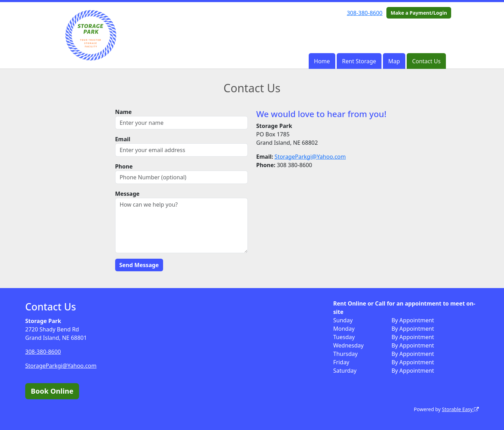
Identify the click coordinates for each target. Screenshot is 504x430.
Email (123, 139)
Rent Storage (359, 61)
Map (394, 61)
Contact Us (426, 61)
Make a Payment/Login (419, 13)
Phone (124, 166)
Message (127, 194)
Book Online (52, 391)
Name (124, 112)
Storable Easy (460, 409)
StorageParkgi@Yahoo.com (310, 157)
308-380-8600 (365, 13)
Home (322, 61)
